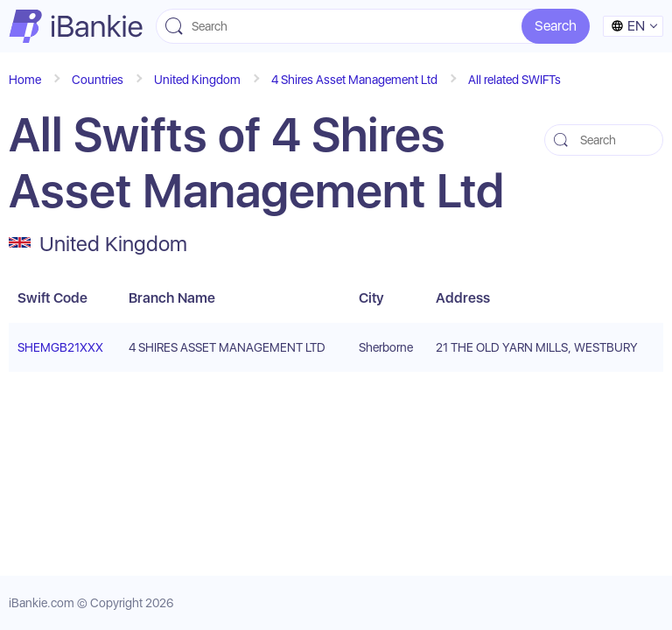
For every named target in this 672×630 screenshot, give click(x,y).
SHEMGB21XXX (60, 347)
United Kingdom (197, 80)
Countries (98, 80)
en (628, 26)
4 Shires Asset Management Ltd (354, 80)
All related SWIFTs (514, 80)
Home (25, 80)
